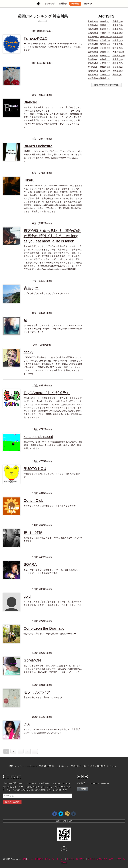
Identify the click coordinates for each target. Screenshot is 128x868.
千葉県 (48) (105, 33)
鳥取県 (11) (105, 59)
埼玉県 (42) (118, 33)
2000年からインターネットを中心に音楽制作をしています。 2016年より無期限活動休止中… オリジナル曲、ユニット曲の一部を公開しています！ (53, 445)
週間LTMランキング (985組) (106, 85)
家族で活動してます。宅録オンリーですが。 (44, 697)
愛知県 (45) (105, 44)
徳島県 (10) (118, 63)
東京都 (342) (93, 37)
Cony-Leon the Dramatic (44, 628)
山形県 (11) (118, 25)
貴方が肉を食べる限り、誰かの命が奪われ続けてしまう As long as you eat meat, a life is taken (52, 236)
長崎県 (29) (118, 71)
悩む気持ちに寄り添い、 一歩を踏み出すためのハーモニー (50, 634)
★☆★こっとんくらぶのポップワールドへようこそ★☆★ (50, 506)
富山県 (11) (93, 48)
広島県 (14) (93, 63)
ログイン (88, 4)
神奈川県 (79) (106, 37)
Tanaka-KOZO (36, 38)
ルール (30, 859)
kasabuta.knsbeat (38, 437)
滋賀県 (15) (93, 52)
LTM (24, 859)
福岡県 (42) (93, 71)
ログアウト (81, 859)
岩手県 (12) (118, 21)
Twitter (83, 789)
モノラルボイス (37, 692)
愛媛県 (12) (105, 67)
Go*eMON (32, 660)
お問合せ (63, 4)
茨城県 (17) (93, 33)
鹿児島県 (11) (94, 78)
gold (27, 596)
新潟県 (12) (118, 37)
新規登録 (75, 4)
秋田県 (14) (93, 25)
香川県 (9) (92, 67)
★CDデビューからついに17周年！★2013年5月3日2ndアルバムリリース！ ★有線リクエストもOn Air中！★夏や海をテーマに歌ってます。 (53, 47)
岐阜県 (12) (93, 44)
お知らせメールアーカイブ (109, 859)
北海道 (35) (93, 21)
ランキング (50, 4)
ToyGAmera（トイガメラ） (47, 393)
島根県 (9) (92, 59)
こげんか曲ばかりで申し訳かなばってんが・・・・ (47, 293)
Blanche (30, 102)
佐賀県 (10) (105, 71)
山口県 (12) (105, 63)
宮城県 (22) (105, 25)
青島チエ (31, 288)
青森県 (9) (105, 21)
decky (28, 352)
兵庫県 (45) (93, 56)
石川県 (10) (105, 48)
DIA (27, 724)
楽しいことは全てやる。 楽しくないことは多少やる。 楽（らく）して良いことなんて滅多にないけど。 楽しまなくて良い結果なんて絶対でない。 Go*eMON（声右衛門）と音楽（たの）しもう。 (53, 669)
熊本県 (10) (93, 75)
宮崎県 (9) (117, 75)
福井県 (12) (118, 48)
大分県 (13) (105, 75)
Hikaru (29, 180)
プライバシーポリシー (54, 859)
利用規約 (39, 859)
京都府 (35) (105, 52)
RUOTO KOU (35, 469)
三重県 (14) (118, 44)
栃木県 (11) (105, 29)
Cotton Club (33, 500)
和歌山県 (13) (119, 56)
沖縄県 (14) (105, 78)
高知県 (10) (118, 67)
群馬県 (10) (118, 29)
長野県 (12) (93, 40)
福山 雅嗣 (33, 532)
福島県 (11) (93, 29)
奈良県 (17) (105, 56)
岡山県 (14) (118, 59)
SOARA (30, 564)
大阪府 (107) (118, 52)
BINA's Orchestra (38, 146)
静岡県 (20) (118, 40)
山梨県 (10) (105, 40)
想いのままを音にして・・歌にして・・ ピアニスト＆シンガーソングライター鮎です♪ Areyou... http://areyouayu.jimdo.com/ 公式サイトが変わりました (53, 329)
